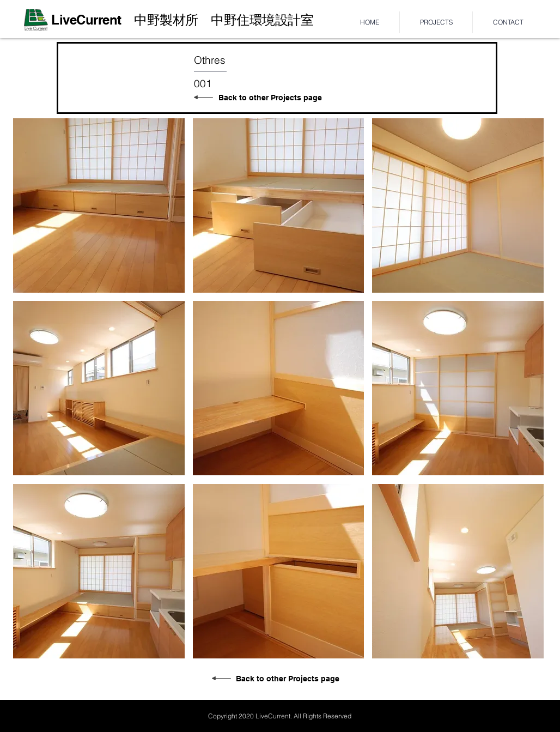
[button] (99, 205)
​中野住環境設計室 (256, 20)
